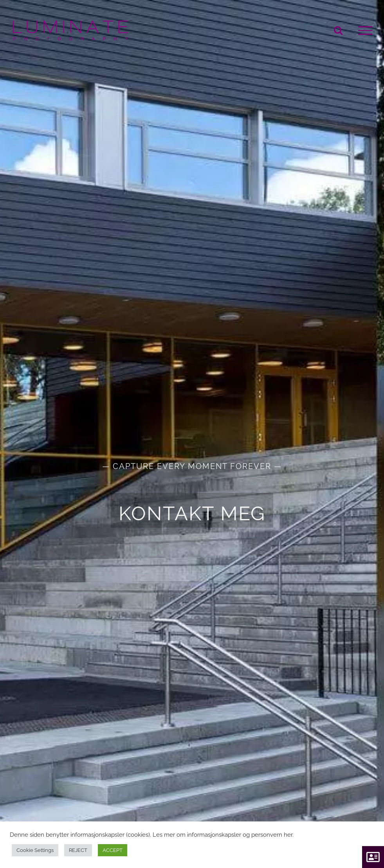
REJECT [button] (78, 850)
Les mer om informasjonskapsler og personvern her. (223, 835)
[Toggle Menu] (365, 31)
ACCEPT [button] (113, 850)
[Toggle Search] (338, 30)
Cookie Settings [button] (35, 850)
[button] (373, 857)
